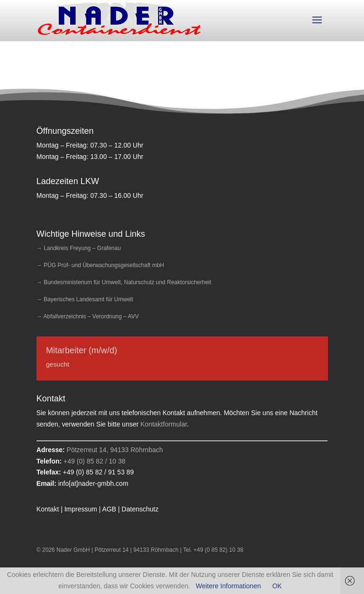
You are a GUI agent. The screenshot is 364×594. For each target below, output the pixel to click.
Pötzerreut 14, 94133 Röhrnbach (115, 450)
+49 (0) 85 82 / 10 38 (94, 461)
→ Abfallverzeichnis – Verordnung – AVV (88, 316)
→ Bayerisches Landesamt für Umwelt (85, 299)
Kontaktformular (164, 424)
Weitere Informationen (228, 586)
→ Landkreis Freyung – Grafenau (79, 248)
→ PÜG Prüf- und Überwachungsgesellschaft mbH (100, 265)
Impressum (81, 509)
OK (277, 586)
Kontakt (48, 509)
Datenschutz (140, 509)
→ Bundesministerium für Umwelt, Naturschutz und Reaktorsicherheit (124, 282)
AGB (109, 509)
